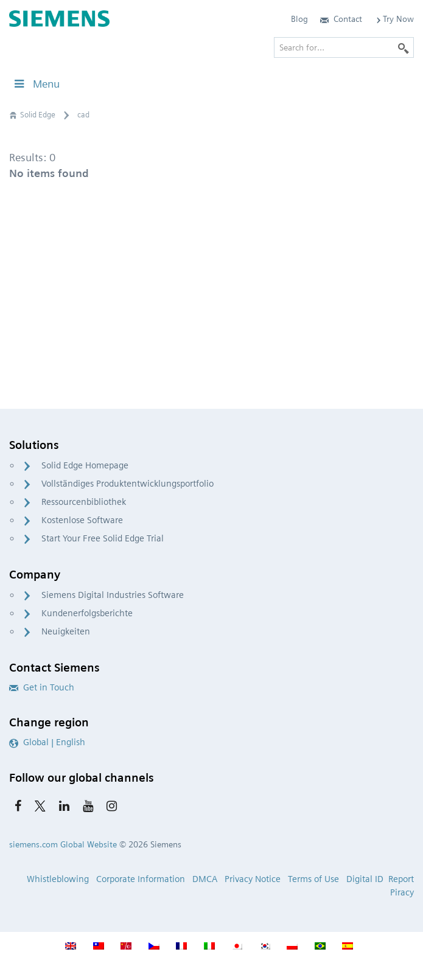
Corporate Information (141, 879)
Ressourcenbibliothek (84, 502)
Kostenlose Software (82, 520)
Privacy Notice (253, 879)
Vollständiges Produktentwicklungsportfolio (128, 484)
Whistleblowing (58, 879)
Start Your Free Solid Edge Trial (103, 538)
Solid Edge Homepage (85, 465)
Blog (299, 19)
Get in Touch (42, 687)
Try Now (394, 19)
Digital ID (365, 879)
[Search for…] (344, 47)
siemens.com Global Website (63, 844)
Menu (36, 84)
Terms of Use (313, 879)
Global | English (47, 742)
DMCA (205, 879)
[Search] (404, 47)
